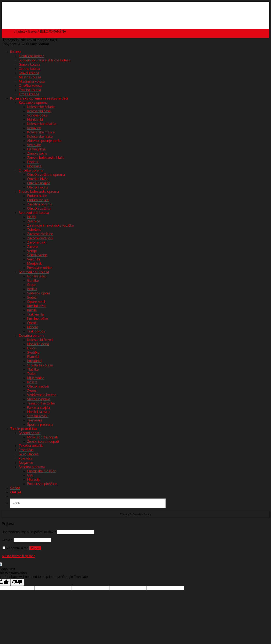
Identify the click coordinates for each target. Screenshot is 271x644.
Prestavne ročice (40, 268)
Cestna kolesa (29, 69)
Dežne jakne (36, 149)
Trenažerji (35, 420)
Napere (33, 327)
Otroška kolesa (30, 86)
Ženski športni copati (43, 441)
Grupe (32, 285)
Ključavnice (36, 378)
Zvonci (32, 391)
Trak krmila (35, 314)
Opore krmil (36, 302)
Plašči (31, 217)
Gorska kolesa (29, 64)
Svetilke (33, 352)
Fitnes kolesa (29, 94)
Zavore (32, 247)
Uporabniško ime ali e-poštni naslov (29, 532)
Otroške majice (39, 183)
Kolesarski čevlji (39, 111)
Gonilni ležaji (37, 276)
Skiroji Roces (29, 454)
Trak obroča (36, 331)
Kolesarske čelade (41, 107)
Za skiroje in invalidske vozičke (50, 225)
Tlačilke (33, 369)
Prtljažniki (34, 361)
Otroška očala (38, 187)
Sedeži (32, 297)
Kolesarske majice (41, 132)
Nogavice (34, 166)
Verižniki (33, 259)
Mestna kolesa (30, 77)
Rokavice (34, 128)
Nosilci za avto (38, 412)
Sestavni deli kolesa (34, 213)
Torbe (32, 374)
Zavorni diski (37, 242)
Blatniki (33, 357)
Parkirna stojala (39, 407)
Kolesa (16, 52)
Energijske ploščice (42, 471)
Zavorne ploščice (40, 234)
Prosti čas (26, 450)
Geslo (7, 540)
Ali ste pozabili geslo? (18, 556)
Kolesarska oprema (33, 102)
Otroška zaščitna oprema (46, 175)
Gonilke (33, 280)
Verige (32, 251)
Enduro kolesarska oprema (39, 191)
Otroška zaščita (39, 208)
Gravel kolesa (29, 73)
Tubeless (34, 230)
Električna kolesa (31, 56)
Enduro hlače (37, 196)
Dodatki (33, 162)
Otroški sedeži (38, 386)
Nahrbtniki (35, 119)
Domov (7, 31)
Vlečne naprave (39, 399)
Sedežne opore (39, 293)
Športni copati (29, 433)
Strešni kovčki (38, 416)
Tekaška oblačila (31, 446)
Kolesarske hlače (40, 136)
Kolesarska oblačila (42, 124)
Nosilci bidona (38, 344)
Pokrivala (25, 458)
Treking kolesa (30, 90)
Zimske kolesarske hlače (46, 158)
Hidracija (34, 479)
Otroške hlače (38, 179)
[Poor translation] (17, 582)
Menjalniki (35, 263)
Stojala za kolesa (40, 365)
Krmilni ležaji (37, 306)
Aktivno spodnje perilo (44, 141)
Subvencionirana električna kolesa (44, 60)
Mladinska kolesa (32, 81)
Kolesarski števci (40, 340)
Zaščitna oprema (40, 204)
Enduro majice (38, 200)
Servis (15, 488)
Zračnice (34, 221)
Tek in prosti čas (24, 429)
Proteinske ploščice (42, 484)
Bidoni (32, 348)
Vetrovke (34, 145)
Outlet (16, 492)
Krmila (32, 310)
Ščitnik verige (37, 255)
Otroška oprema (31, 170)
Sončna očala (37, 115)
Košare (32, 382)
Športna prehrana (40, 424)
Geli (30, 475)
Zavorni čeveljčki (40, 238)
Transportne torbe (41, 403)
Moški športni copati (43, 437)
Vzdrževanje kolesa (42, 395)
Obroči (32, 323)
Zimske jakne (37, 153)
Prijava (35, 548)
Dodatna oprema (31, 335)
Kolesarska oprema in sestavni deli (39, 98)
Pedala (32, 289)
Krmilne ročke (38, 319)
